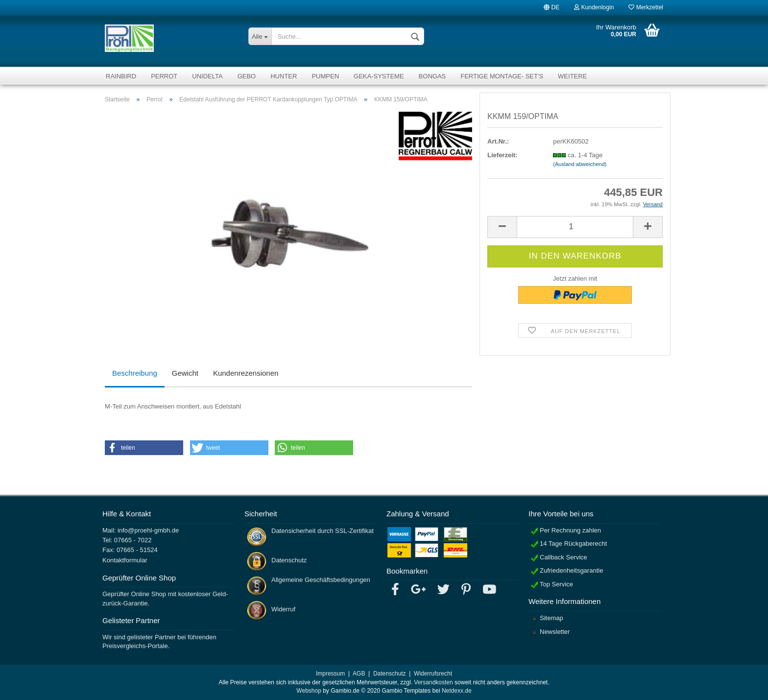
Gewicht (185, 373)
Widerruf (283, 609)
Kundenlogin (594, 7)
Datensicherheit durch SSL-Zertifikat (323, 531)
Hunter (284, 76)
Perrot (164, 76)
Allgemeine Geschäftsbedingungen (321, 580)
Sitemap (552, 618)
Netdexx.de (457, 691)
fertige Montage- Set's (502, 76)
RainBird (121, 76)
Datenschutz (289, 560)
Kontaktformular (125, 560)
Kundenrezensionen (246, 373)
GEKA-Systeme (379, 76)
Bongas (432, 76)
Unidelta (207, 76)
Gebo (247, 76)
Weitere (572, 76)
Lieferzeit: (502, 155)
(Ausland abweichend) (580, 164)
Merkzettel (646, 7)
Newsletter (555, 632)
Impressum (330, 674)
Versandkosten (433, 682)
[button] (144, 448)
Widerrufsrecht (433, 674)
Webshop (309, 691)
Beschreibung (135, 373)
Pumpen (325, 76)
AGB (359, 674)
